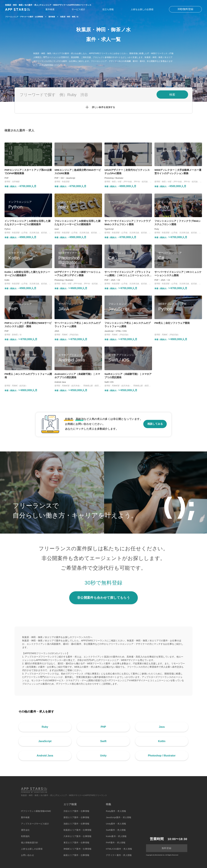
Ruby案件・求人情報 (116, 811)
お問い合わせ (27, 855)
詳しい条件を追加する (104, 107)
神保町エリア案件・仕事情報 (78, 849)
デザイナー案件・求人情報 (119, 855)
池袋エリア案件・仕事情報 (76, 824)
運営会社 (25, 830)
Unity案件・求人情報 (116, 824)
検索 (172, 95)
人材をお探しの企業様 (142, 9)
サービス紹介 (78, 9)
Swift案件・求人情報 (116, 830)
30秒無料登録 (185, 9)
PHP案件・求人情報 (116, 843)
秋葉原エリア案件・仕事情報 (78, 830)
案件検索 (50, 9)
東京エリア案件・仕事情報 (76, 843)
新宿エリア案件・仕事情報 (76, 817)
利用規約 (25, 836)
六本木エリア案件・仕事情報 (78, 836)
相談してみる (155, 424)
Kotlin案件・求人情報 (116, 836)
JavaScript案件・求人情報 (119, 817)
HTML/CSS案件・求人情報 (119, 849)
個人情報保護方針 (30, 843)
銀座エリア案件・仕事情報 (76, 855)
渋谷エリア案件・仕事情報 (76, 811)
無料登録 (167, 848)
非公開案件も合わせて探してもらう (103, 598)
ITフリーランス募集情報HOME (36, 811)
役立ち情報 (108, 9)
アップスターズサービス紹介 (35, 824)
